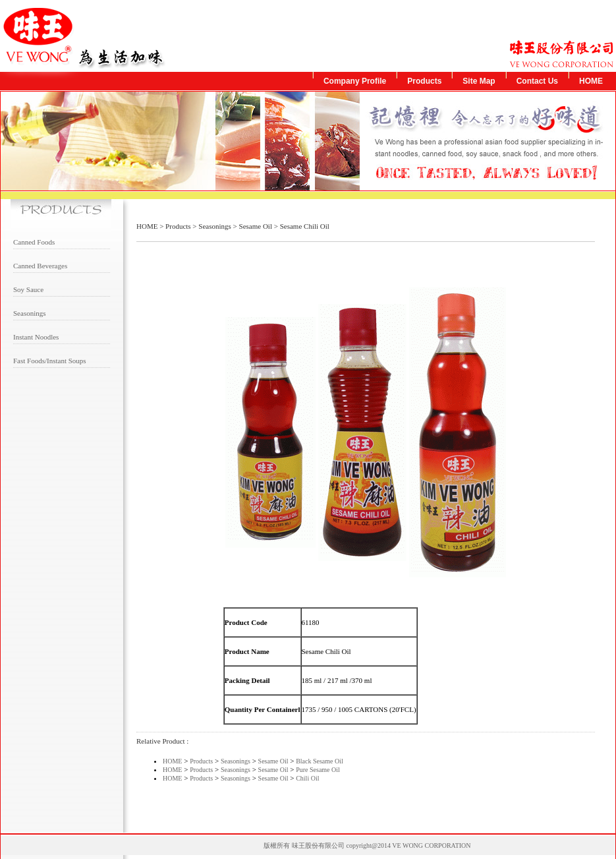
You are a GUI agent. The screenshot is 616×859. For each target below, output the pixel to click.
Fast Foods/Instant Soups (50, 361)
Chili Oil (307, 778)
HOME (591, 81)
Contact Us (537, 81)
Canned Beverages (40, 266)
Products (424, 81)
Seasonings (30, 313)
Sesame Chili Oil (305, 226)
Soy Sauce (28, 289)
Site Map (479, 81)
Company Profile (355, 81)
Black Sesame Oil (320, 761)
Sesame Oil (256, 226)
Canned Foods (34, 242)
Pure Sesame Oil (318, 770)
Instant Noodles (36, 337)
